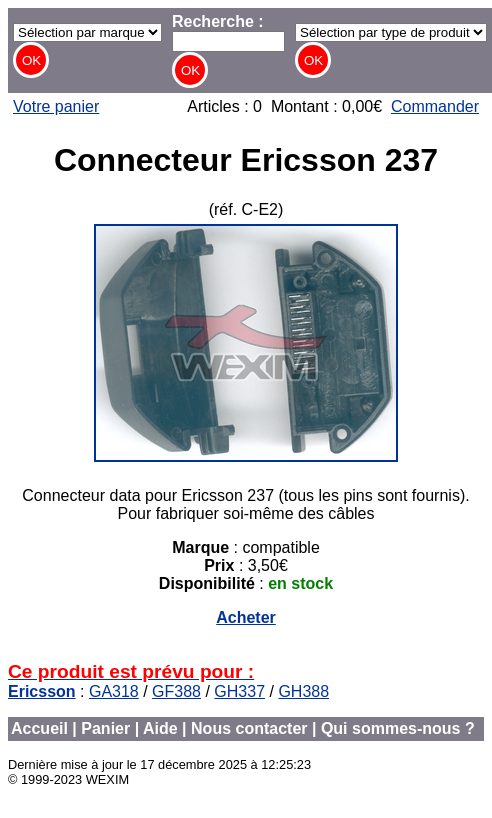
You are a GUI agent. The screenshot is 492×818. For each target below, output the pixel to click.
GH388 (303, 691)
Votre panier (56, 106)
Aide (160, 728)
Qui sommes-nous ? (398, 728)
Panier (105, 728)
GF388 (176, 691)
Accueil (39, 728)
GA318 (114, 691)
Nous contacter (249, 728)
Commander (435, 106)
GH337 (239, 691)
